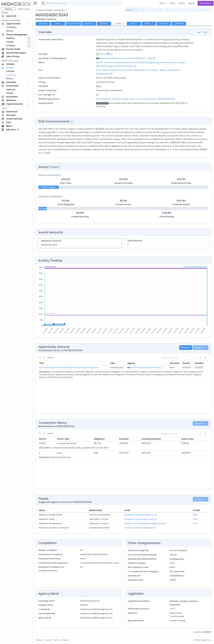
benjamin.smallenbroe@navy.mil (141, 515)
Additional (179, 23)
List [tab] (199, 32)
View (195, 515)
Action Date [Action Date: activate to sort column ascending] (187, 439)
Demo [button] (182, 3)
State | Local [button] (24, 9)
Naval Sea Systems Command (145, 368)
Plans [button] (173, 3)
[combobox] (81, 3)
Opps (134, 23)
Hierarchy (89, 23)
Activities (11, 46)
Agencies (11, 89)
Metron (103, 54)
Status (58, 23)
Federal (8, 9)
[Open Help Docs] (65, 10)
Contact (48, 640)
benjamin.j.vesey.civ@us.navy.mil (141, 519)
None (99, 86)
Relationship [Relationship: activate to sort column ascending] (95, 510)
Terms (57, 640)
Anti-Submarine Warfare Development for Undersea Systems (69, 368)
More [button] (162, 3)
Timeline (104, 23)
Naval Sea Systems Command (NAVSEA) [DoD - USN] (126, 58)
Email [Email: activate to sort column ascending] (127, 510)
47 (97, 95)
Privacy (65, 640)
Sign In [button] (191, 3)
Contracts (11, 27)
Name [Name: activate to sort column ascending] (42, 510)
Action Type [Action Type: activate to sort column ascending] (63, 439)
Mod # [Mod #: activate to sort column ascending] (42, 439)
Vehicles (10, 71)
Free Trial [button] (206, 3)
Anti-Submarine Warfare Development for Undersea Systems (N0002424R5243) (136, 99)
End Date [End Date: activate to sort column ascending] (124, 439)
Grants (10, 31)
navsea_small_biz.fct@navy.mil (140, 528)
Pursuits (10, 42)
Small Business (177, 559)
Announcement (73, 23)
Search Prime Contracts (50, 10)
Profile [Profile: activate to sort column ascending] (196, 510)
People (10, 93)
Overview (43, 23)
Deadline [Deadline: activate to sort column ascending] (199, 363)
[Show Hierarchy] (111, 54)
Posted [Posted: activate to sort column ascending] (186, 363)
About (39, 640)
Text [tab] (205, 32)
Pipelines (11, 38)
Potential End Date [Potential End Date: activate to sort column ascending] (151, 439)
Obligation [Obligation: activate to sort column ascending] (99, 439)
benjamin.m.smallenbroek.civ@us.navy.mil (145, 523)
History (149, 23)
